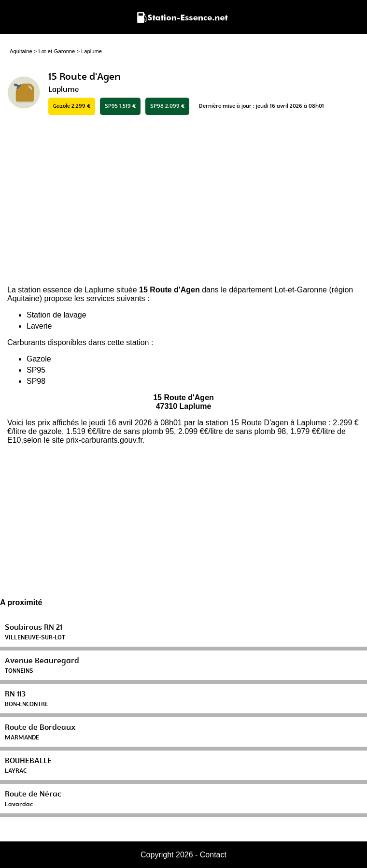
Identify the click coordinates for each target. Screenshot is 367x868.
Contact (213, 855)
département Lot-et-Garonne (278, 290)
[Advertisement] (183, 201)
